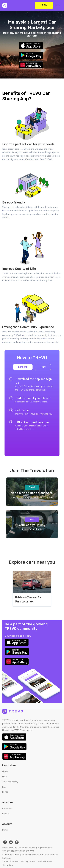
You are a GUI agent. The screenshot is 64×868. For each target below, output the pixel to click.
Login (44, 5)
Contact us (7, 808)
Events (5, 814)
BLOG (5, 792)
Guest (5, 771)
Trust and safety (10, 782)
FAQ (4, 787)
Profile (5, 830)
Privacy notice (28, 862)
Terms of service (10, 862)
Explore (23, 367)
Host (43, 367)
